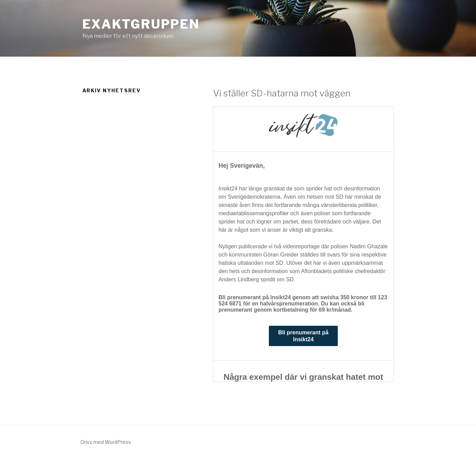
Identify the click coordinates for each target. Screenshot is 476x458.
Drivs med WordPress (106, 442)
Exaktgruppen (141, 24)
